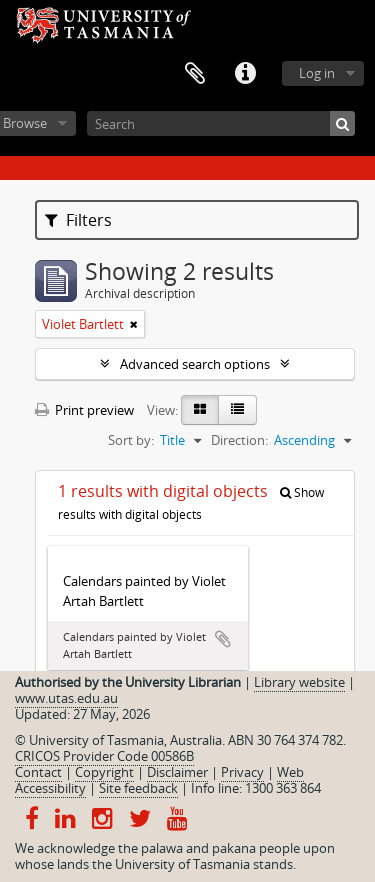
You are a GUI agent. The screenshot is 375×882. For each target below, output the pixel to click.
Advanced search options (195, 364)
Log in (317, 73)
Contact (38, 772)
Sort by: (131, 440)
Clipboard (195, 74)
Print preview (84, 410)
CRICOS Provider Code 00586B (104, 756)
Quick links (245, 74)
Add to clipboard (223, 639)
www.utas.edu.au (66, 698)
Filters (78, 220)
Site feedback (138, 788)
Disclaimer (177, 772)
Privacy (242, 772)
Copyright (104, 772)
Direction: (239, 440)
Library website (299, 682)
